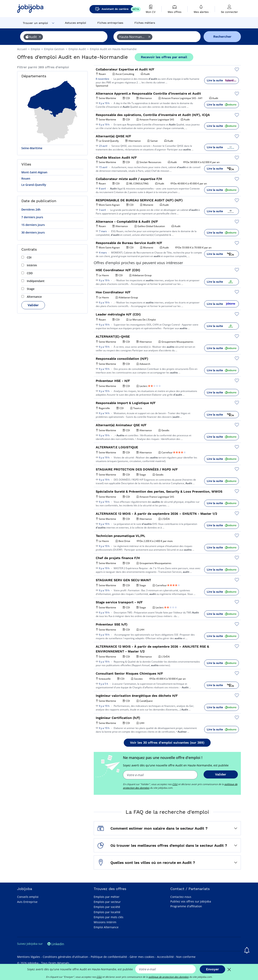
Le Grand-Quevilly (34, 185)
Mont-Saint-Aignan (34, 172)
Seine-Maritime (32, 148)
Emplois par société (107, 907)
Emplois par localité (107, 912)
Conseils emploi (28, 897)
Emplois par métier (107, 897)
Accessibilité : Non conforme (176, 957)
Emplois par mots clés (109, 917)
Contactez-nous (181, 897)
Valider (33, 305)
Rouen (26, 178)
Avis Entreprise (27, 902)
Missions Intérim (105, 922)
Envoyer (212, 969)
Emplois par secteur (107, 902)
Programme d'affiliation (186, 906)
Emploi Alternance (106, 927)
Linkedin (56, 944)
